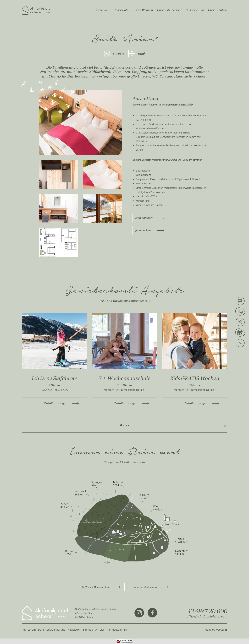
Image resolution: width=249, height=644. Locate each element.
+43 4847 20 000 (206, 611)
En (125, 630)
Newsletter (74, 630)
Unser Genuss (195, 10)
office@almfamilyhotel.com (207, 616)
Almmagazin (114, 630)
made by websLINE (216, 630)
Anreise (100, 630)
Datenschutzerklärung (52, 630)
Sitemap (88, 630)
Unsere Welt (101, 10)
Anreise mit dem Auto (151, 587)
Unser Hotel (121, 10)
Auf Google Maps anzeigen (101, 587)
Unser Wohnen (143, 10)
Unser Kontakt (218, 10)
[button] (121, 425)
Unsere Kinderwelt (169, 10)
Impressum (29, 630)
